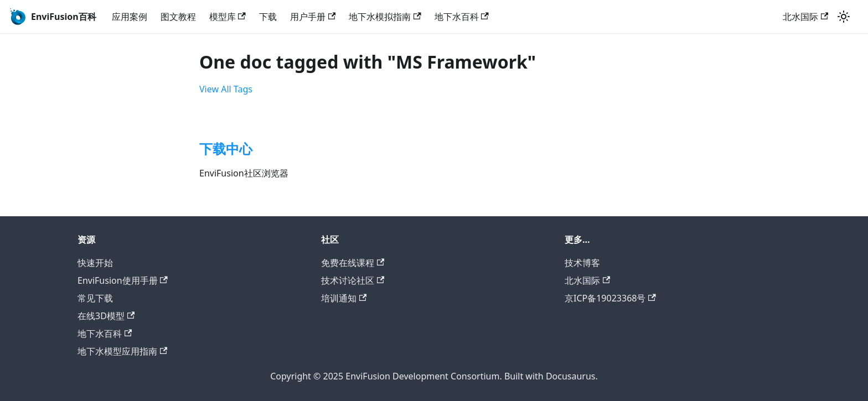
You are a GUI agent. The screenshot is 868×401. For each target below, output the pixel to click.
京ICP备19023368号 (610, 298)
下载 (268, 17)
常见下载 (95, 298)
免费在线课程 (353, 263)
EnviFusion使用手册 (123, 280)
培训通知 (344, 298)
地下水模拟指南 (385, 17)
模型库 (228, 17)
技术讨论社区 (353, 280)
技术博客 (582, 263)
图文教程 (178, 17)
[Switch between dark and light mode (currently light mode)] (844, 17)
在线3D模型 (106, 316)
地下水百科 (462, 17)
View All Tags (226, 89)
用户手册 (313, 17)
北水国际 (805, 17)
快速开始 (95, 263)
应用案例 (130, 17)
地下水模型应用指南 (122, 351)
